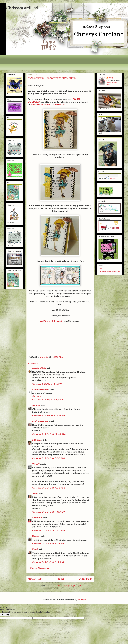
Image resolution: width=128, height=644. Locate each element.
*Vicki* (36, 464)
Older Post (85, 579)
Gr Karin (37, 396)
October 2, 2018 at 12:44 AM (49, 434)
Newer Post (35, 579)
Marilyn (36, 440)
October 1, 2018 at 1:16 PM (47, 384)
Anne (35, 493)
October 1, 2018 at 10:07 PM (49, 416)
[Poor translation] (7, 615)
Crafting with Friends (51, 321)
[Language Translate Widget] (108, 176)
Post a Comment (40, 568)
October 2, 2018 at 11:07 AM (49, 512)
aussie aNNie (39, 368)
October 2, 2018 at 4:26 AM (49, 488)
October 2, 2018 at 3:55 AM (49, 458)
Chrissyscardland (22, 8)
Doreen (36, 536)
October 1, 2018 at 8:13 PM (48, 400)
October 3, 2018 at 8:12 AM (48, 562)
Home (61, 579)
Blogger (82, 599)
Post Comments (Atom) (68, 586)
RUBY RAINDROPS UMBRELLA (48, 105)
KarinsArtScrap (41, 390)
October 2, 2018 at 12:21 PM (49, 530)
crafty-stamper (40, 421)
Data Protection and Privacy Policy (109, 272)
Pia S (35, 549)
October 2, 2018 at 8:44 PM (48, 544)
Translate (111, 178)
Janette (36, 405)
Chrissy (111, 78)
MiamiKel (37, 518)
